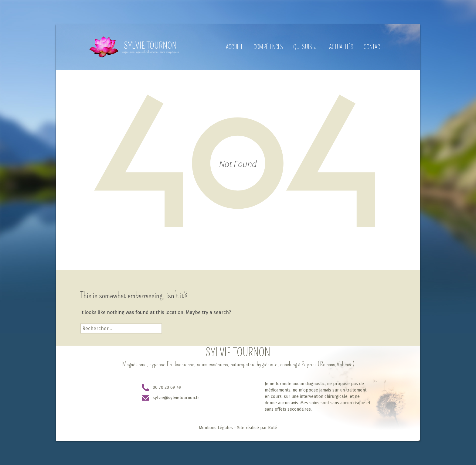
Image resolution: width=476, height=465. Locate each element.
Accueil (235, 47)
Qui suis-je (306, 47)
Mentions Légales (216, 428)
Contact (373, 47)
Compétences (268, 47)
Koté (273, 428)
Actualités (341, 47)
